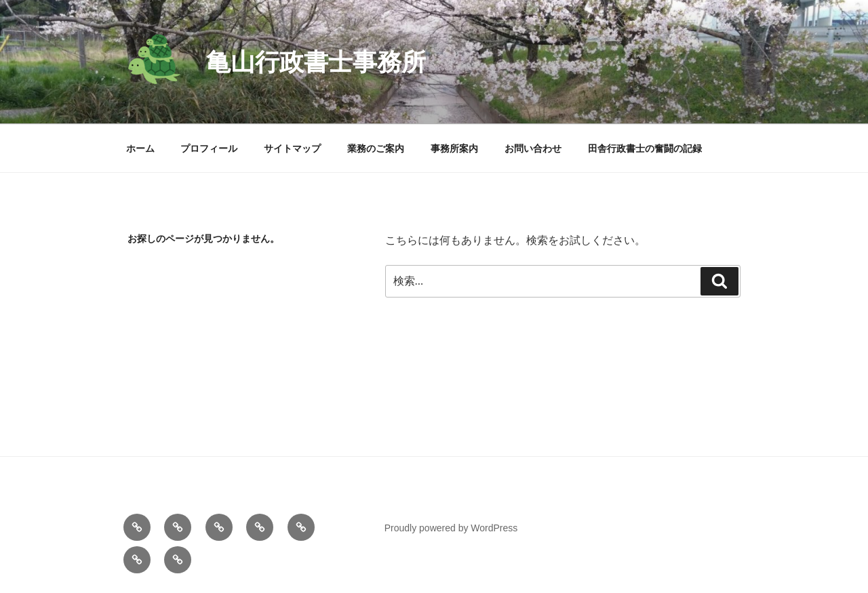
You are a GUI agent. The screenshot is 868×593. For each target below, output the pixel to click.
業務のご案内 (376, 148)
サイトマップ (292, 148)
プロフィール (209, 148)
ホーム (140, 148)
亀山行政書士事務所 (316, 62)
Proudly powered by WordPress (451, 528)
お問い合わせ (533, 148)
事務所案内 (454, 148)
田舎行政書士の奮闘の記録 (645, 148)
